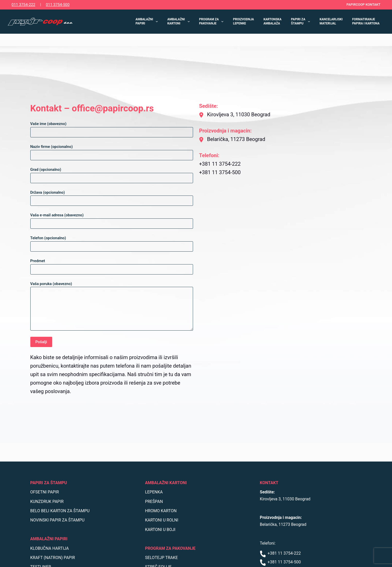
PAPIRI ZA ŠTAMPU (302, 21)
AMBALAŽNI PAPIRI (148, 21)
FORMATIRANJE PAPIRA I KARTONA (366, 21)
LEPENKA (154, 492)
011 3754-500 (58, 5)
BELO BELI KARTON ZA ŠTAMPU (60, 511)
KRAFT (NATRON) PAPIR (53, 558)
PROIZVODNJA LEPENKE (243, 21)
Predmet (112, 265)
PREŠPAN (154, 502)
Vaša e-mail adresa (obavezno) (112, 219)
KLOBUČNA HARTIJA (50, 548)
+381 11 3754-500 (280, 562)
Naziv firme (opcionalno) (112, 151)
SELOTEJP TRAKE (161, 558)
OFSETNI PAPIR (45, 492)
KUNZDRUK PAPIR (47, 502)
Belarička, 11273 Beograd (283, 524)
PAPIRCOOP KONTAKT (363, 5)
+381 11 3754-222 (280, 553)
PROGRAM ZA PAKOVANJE (212, 21)
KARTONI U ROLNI (162, 520)
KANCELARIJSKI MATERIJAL (331, 21)
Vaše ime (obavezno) (112, 128)
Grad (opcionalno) (112, 174)
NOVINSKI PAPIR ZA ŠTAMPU (57, 520)
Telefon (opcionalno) (112, 242)
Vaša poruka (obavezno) (112, 306)
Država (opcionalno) (112, 197)
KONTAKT (269, 483)
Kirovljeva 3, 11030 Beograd (285, 499)
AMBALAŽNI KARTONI (180, 21)
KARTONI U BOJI (160, 530)
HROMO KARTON (161, 511)
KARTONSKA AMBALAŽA (272, 21)
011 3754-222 (23, 5)
